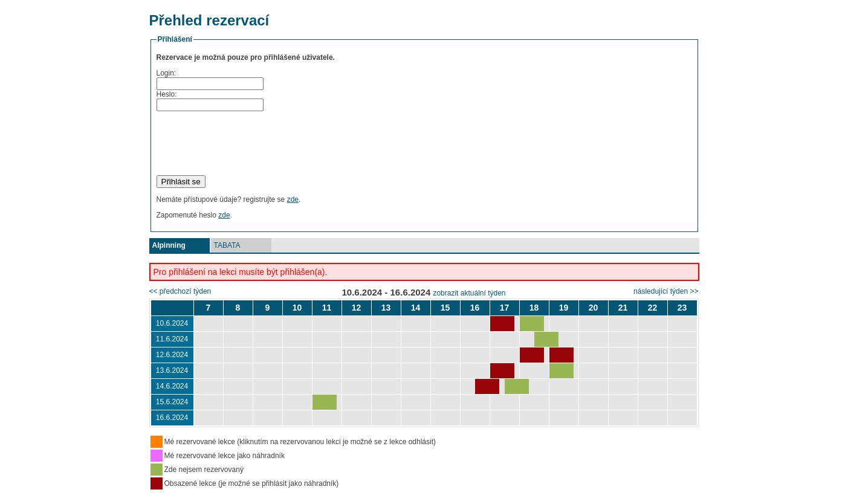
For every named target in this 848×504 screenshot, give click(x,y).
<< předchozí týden (180, 291)
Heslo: (167, 94)
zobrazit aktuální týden (469, 293)
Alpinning (169, 245)
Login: (167, 73)
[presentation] (248, 143)
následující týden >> (666, 291)
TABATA (227, 245)
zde (293, 199)
